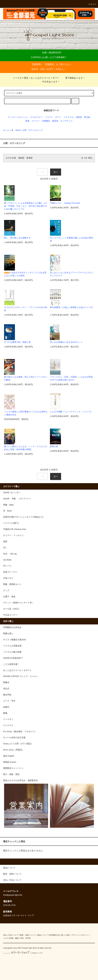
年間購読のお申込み (12, 627)
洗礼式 (6, 689)
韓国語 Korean (10, 762)
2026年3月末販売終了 (13, 658)
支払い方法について (11, 935)
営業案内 (49, 64)
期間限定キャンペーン (13, 768)
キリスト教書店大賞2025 (15, 640)
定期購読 (46, 121)
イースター (8, 719)
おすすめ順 (11, 158)
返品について (42, 935)
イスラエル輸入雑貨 (12, 652)
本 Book (16, 130)
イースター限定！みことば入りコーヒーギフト (36, 78)
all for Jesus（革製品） (14, 750)
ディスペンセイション (18, 117)
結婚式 (6, 707)
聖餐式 (6, 682)
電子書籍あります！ (73, 78)
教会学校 (7, 695)
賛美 (27, 121)
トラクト (49, 117)
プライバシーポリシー (80, 935)
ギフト (58, 117)
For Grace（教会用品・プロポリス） (20, 732)
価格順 (21, 158)
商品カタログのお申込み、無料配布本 (20, 781)
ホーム (6, 130)
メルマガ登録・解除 (11, 938)
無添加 (55, 121)
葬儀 (5, 713)
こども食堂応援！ (11, 664)
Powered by (23, 953)
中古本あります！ (49, 82)
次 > (56, 172)
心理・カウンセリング (33, 130)
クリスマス (8, 725)
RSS (22, 938)
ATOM (28, 938)
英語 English (9, 756)
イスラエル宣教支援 (12, 646)
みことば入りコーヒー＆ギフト (17, 670)
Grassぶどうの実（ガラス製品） (18, 744)
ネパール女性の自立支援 (14, 738)
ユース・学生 (9, 701)
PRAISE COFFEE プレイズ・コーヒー (20, 676)
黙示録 (87, 117)
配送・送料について (28, 935)
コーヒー (36, 121)
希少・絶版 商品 (11, 774)
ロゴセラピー (37, 117)
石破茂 (79, 117)
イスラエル (69, 117)
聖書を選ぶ (8, 634)
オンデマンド (67, 121)
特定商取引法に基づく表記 (59, 935)
